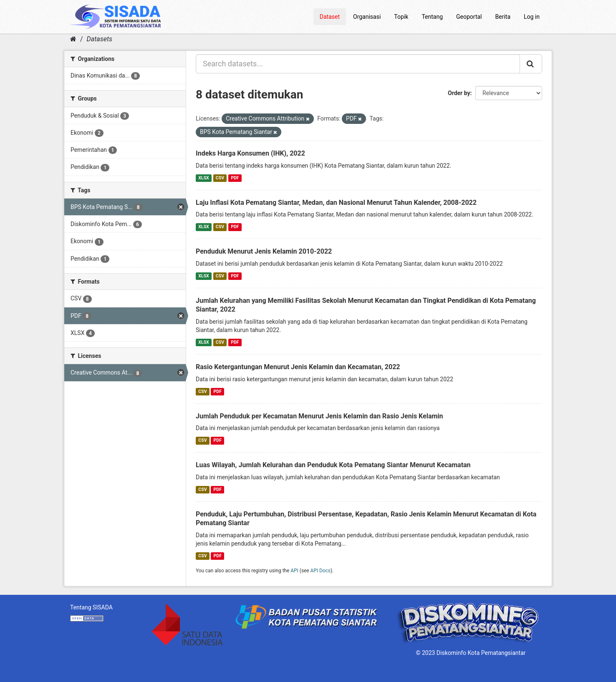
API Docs (321, 571)
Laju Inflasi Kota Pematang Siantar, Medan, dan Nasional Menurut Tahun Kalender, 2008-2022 (336, 203)
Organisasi (367, 17)
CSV (220, 178)
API (294, 571)
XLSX (203, 178)
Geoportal (469, 17)
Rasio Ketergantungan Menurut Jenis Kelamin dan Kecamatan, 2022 (298, 367)
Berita (503, 17)
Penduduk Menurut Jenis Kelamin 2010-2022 (264, 251)
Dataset (330, 17)
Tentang (432, 17)
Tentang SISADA (91, 607)
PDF (235, 178)
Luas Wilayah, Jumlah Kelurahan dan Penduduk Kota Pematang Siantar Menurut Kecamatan (333, 465)
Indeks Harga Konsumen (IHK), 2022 (250, 153)
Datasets (100, 39)
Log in (532, 17)
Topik (401, 17)
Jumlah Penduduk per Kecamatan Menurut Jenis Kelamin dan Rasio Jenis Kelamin (319, 416)
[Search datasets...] (358, 64)
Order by (459, 93)
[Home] (73, 39)
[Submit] (531, 64)
